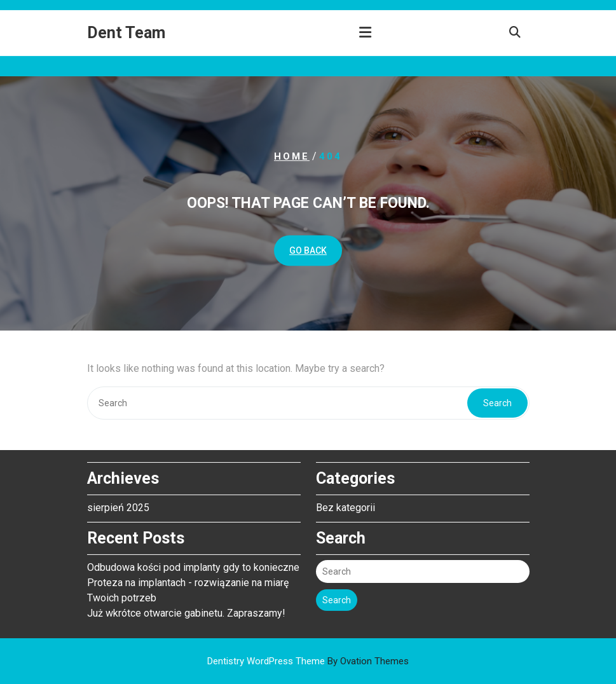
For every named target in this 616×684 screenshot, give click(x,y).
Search (497, 403)
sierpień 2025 (118, 505)
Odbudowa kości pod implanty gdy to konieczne (193, 565)
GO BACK (308, 250)
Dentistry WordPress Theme (308, 661)
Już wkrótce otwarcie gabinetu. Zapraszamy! (186, 611)
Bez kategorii (346, 505)
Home (292, 156)
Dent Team (126, 33)
